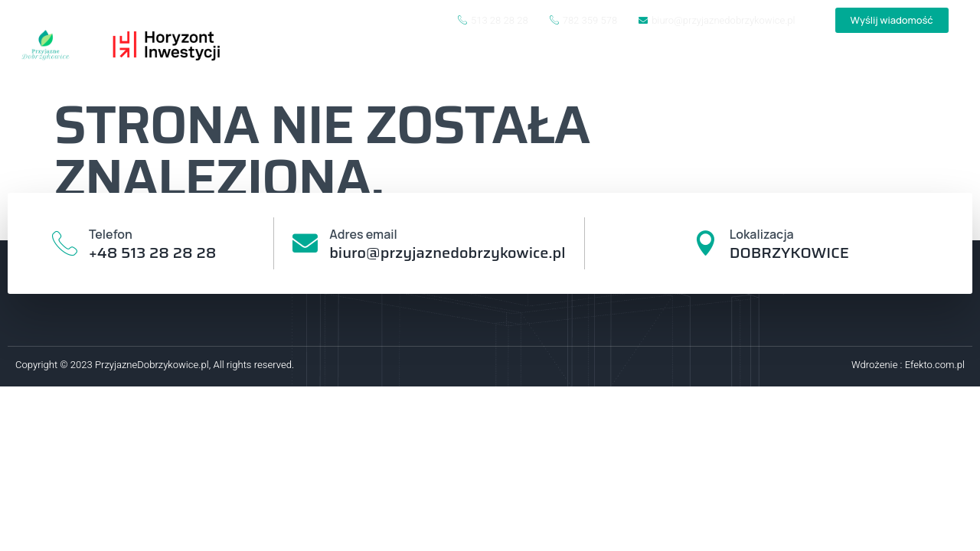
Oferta (842, 66)
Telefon (112, 234)
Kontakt (922, 66)
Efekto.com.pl (935, 365)
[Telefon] (65, 244)
